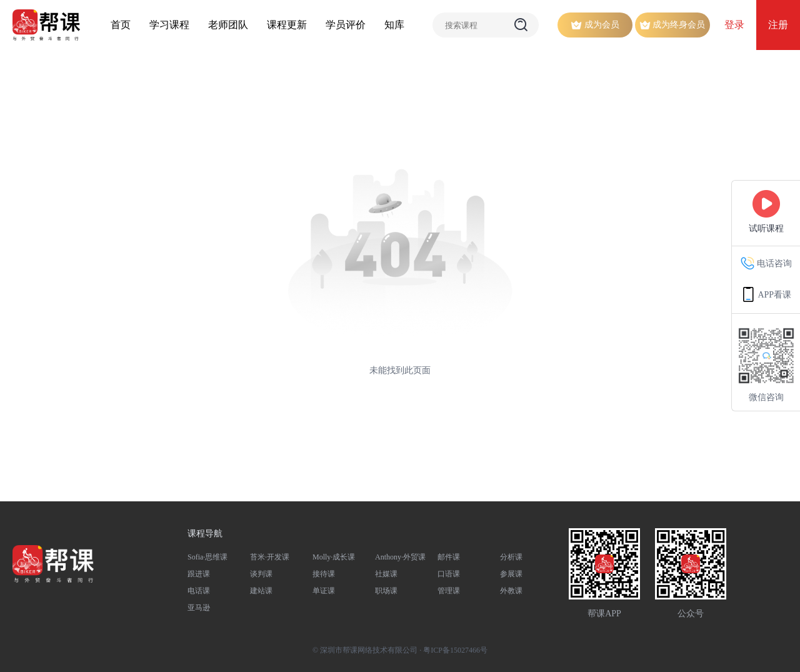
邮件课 (449, 557)
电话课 (199, 591)
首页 (121, 25)
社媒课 (386, 574)
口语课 (449, 574)
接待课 (324, 574)
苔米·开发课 (270, 557)
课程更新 (287, 25)
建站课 (261, 591)
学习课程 (169, 25)
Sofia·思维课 (207, 557)
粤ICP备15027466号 (455, 650)
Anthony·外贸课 (400, 557)
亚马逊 (199, 608)
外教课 (511, 591)
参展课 (511, 574)
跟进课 (199, 574)
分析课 (511, 557)
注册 (778, 25)
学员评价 (346, 25)
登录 (734, 25)
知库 (394, 25)
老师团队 (228, 25)
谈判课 (261, 574)
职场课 (386, 591)
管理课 (449, 591)
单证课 (324, 591)
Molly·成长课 (334, 557)
